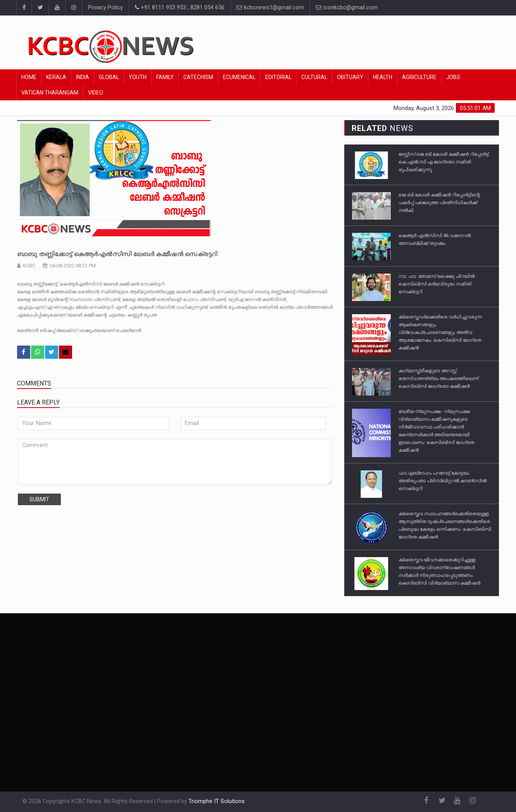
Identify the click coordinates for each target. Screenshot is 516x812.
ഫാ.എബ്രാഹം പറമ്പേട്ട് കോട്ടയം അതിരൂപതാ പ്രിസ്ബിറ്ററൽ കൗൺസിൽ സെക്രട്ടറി (443, 481)
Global (109, 77)
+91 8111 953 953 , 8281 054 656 (180, 8)
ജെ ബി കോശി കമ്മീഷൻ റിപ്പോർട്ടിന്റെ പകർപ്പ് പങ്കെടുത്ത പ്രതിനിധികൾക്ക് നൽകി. (439, 203)
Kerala (56, 77)
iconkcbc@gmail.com (347, 8)
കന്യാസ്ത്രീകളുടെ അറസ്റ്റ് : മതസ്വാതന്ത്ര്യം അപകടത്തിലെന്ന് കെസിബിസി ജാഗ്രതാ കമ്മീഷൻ (438, 378)
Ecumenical (239, 77)
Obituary (350, 77)
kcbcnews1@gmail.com (270, 8)
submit (39, 499)
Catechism (198, 77)
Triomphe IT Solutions (217, 801)
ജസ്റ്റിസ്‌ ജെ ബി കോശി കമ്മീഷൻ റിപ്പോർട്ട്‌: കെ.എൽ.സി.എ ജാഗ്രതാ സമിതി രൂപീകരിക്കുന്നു (444, 162)
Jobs (453, 77)
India (83, 77)
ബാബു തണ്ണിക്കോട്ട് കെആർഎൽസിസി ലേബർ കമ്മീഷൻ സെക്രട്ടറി (117, 254)
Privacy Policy (105, 8)
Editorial (278, 77)
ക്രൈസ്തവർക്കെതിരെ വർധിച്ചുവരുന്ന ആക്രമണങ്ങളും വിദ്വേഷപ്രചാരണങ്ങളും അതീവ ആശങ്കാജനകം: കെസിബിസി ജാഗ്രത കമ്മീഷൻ (440, 332)
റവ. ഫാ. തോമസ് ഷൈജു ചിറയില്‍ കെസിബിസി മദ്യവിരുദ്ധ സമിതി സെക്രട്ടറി (437, 284)
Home (29, 77)
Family (165, 77)
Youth (138, 77)
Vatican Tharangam (50, 93)
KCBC (29, 266)
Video (96, 93)
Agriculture (419, 77)
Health (383, 77)
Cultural (314, 77)
